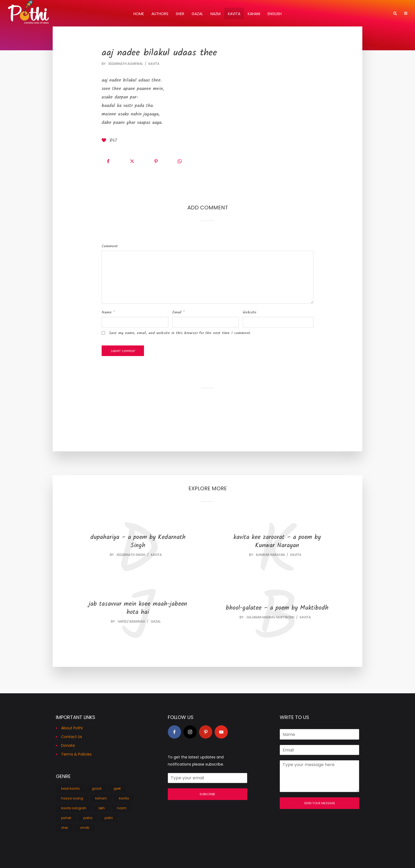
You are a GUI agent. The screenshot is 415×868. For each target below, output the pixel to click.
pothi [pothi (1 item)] (109, 818)
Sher (180, 14)
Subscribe (207, 794)
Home (139, 14)
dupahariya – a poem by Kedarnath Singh (138, 542)
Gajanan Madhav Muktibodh (270, 617)
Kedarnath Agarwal (126, 64)
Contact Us (72, 737)
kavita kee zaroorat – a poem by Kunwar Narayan (277, 542)
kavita (154, 64)
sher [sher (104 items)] (65, 828)
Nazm (215, 14)
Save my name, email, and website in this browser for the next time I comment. (180, 333)
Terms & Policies (76, 754)
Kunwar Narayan (270, 555)
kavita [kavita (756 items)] (124, 798)
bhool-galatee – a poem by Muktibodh (277, 608)
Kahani (254, 14)
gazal (156, 621)
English (275, 14)
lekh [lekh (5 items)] (102, 808)
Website (250, 312)
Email (178, 312)
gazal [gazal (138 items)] (97, 788)
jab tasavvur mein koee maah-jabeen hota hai (138, 608)
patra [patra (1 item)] (88, 818)
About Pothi (72, 728)
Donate (68, 745)
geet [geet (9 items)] (117, 788)
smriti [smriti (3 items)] (85, 828)
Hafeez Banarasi (131, 621)
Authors (160, 14)
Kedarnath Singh (131, 555)
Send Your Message (320, 803)
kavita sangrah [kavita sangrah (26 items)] (74, 808)
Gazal (197, 14)
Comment (110, 246)
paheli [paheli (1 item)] (66, 818)
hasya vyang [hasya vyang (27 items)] (72, 798)
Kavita (234, 14)
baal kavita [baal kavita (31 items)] (70, 788)
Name (108, 312)
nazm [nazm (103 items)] (122, 808)
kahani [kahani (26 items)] (101, 798)
